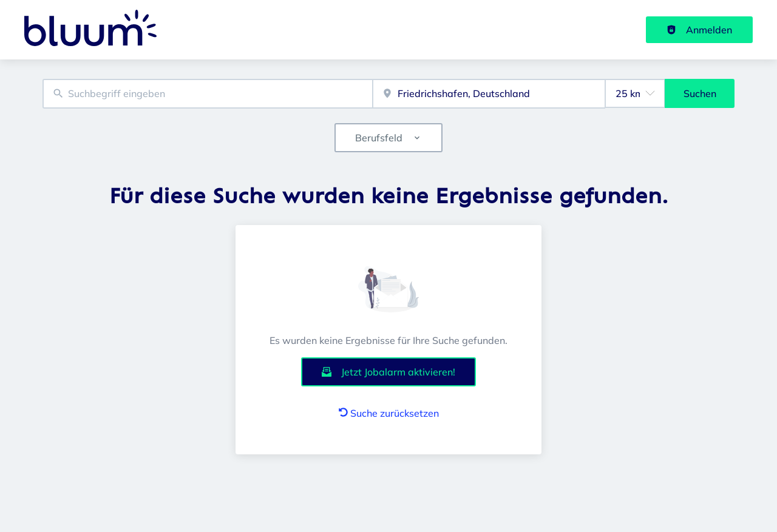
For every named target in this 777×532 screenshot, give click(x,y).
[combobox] (208, 94)
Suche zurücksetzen (389, 413)
